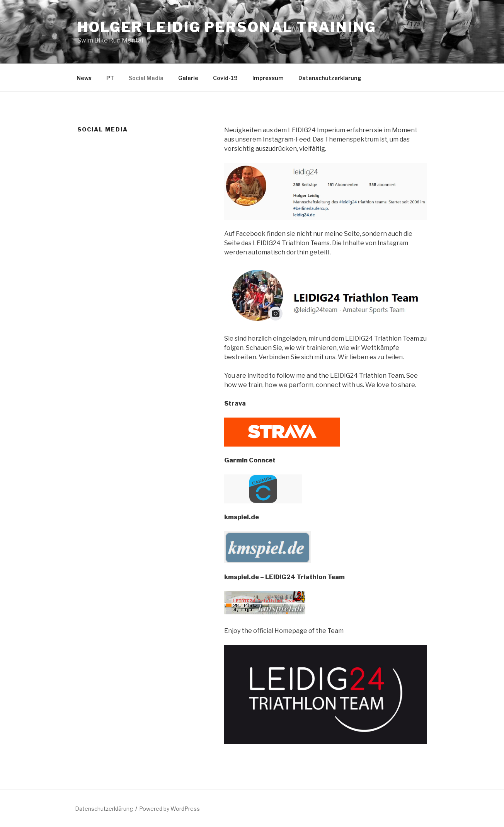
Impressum (268, 78)
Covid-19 (225, 78)
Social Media (146, 78)
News (84, 78)
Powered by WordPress (169, 809)
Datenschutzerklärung (330, 78)
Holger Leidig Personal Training (227, 27)
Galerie (188, 78)
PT (110, 78)
